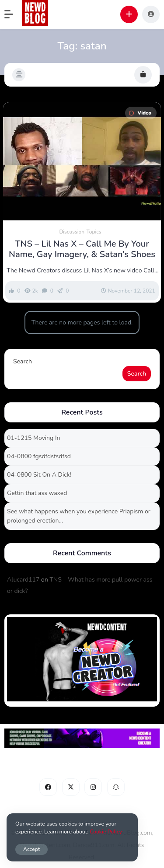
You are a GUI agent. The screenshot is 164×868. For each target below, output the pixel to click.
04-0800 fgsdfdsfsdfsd (39, 456)
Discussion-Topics (80, 232)
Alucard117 (23, 580)
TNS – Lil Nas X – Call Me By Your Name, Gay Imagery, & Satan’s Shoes (82, 249)
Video (140, 113)
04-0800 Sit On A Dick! (39, 475)
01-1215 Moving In (33, 438)
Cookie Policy (106, 831)
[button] (13, 14)
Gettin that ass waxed (37, 493)
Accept (31, 849)
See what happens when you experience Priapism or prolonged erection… (79, 516)
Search (23, 361)
